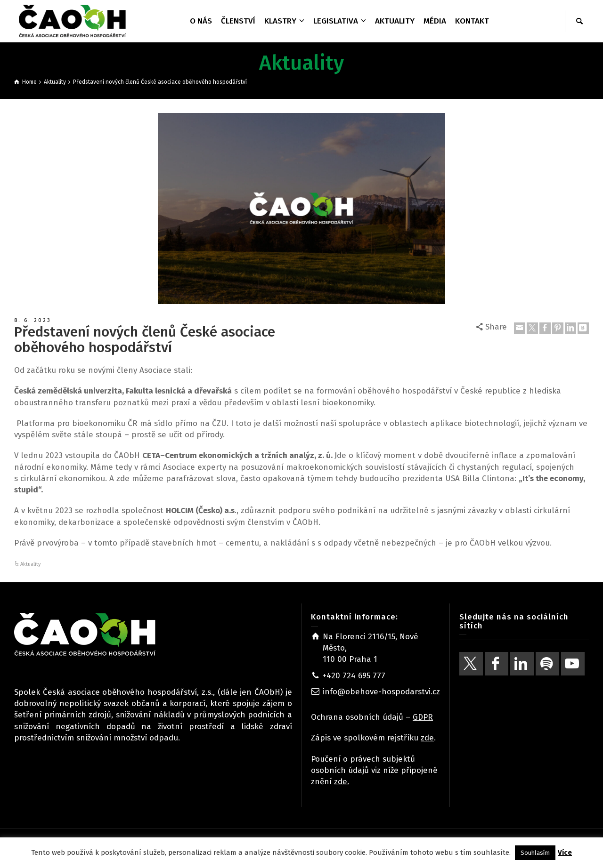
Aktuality (30, 564)
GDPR (423, 717)
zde (427, 738)
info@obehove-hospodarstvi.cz (381, 692)
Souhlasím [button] (535, 853)
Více (565, 852)
